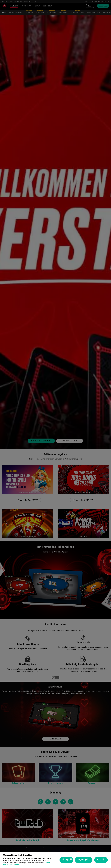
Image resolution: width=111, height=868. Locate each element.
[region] (55, 860)
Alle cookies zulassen (101, 860)
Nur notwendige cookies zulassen (84, 860)
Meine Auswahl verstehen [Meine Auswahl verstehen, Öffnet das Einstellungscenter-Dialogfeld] (66, 860)
